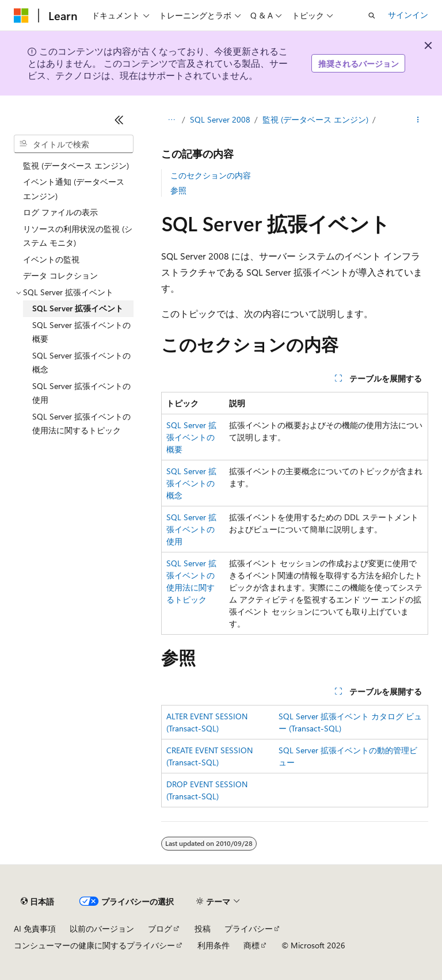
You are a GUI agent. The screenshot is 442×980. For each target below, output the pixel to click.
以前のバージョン (102, 928)
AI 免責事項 (35, 928)
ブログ (160, 928)
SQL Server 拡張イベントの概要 (191, 437)
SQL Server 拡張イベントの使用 (191, 529)
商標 (252, 945)
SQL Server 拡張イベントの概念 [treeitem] (81, 363)
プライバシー (249, 928)
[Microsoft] (21, 16)
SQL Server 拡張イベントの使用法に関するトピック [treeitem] (81, 424)
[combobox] (74, 144)
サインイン (408, 15)
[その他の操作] (418, 120)
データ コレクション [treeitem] (60, 275)
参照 (178, 190)
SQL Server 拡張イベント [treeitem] (78, 308)
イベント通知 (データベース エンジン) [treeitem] (74, 189)
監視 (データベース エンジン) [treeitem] (76, 165)
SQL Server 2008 (220, 119)
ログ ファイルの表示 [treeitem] (60, 212)
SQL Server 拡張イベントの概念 (191, 483)
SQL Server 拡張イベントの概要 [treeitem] (81, 332)
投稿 (203, 928)
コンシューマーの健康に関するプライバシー (94, 945)
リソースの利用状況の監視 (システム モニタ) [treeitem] (78, 236)
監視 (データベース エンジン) (315, 119)
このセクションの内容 (211, 175)
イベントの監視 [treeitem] (51, 259)
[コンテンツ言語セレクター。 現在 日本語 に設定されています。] (37, 902)
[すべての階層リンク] (171, 120)
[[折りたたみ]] (119, 120)
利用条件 (214, 945)
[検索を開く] (372, 16)
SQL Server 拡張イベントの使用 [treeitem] (81, 393)
